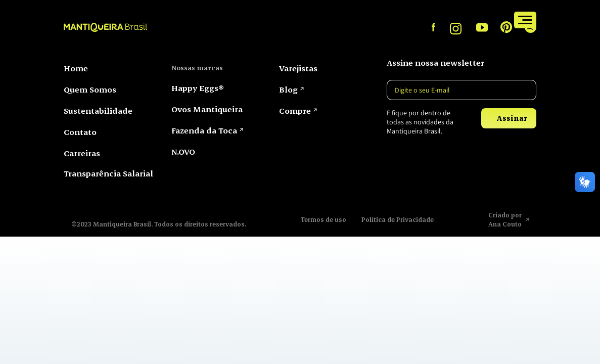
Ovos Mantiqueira (207, 109)
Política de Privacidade (398, 219)
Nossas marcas (197, 67)
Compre (486, 19)
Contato (80, 132)
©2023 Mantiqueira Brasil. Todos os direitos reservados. (159, 224)
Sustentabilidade (98, 110)
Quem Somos (90, 89)
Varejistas (437, 19)
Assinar (512, 118)
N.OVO (183, 151)
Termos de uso (324, 219)
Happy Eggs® (198, 88)
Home (76, 68)
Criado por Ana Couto (506, 219)
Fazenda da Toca (204, 130)
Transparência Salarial (108, 173)
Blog (288, 89)
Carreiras (82, 153)
